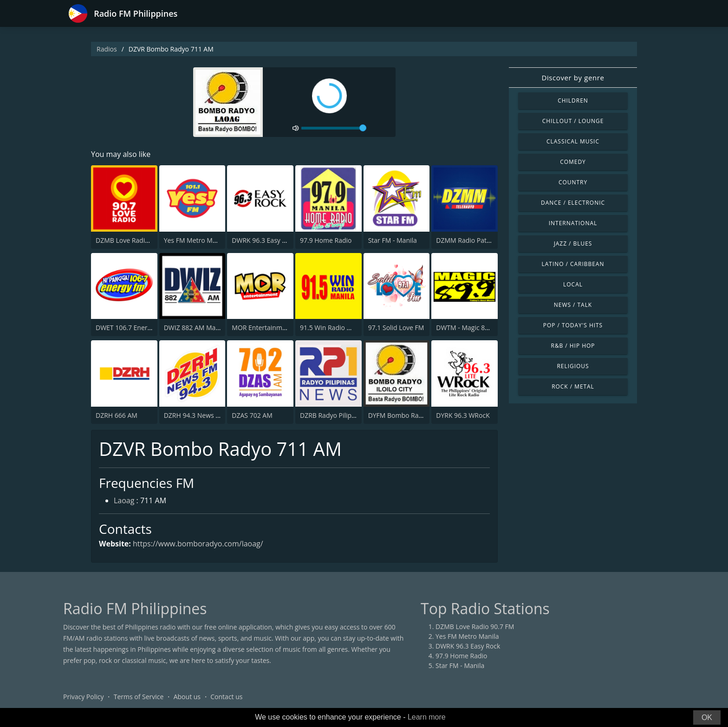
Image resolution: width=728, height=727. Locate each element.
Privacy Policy (83, 697)
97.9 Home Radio (326, 240)
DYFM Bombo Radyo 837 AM (411, 415)
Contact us (226, 697)
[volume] (334, 128)
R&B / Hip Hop (573, 346)
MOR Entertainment (262, 328)
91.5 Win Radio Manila (333, 328)
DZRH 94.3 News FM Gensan (207, 415)
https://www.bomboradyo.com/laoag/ (198, 544)
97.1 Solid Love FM (396, 328)
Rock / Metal (573, 386)
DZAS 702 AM (252, 415)
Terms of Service (139, 697)
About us (187, 697)
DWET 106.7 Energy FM (130, 328)
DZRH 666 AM (117, 415)
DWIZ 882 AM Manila (195, 328)
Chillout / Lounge (573, 121)
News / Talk (573, 305)
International (573, 223)
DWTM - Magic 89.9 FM (470, 328)
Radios (107, 49)
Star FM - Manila (393, 240)
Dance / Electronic (573, 203)
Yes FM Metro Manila (195, 240)
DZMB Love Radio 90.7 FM (135, 240)
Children (573, 101)
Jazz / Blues (573, 243)
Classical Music (573, 141)
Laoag (124, 500)
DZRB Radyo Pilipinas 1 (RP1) (343, 415)
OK (707, 717)
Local (573, 284)
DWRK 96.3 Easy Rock (264, 240)
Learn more (427, 717)
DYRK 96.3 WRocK (463, 415)
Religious (573, 366)
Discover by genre (573, 78)
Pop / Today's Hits (573, 325)
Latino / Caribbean (573, 264)
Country (573, 182)
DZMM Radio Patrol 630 (472, 240)
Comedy (573, 162)
